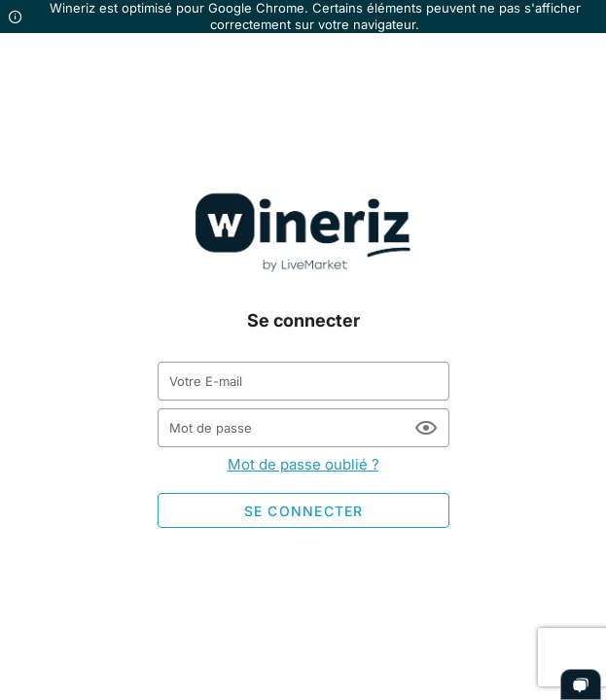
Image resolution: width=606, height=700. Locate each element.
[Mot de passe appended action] (426, 428)
